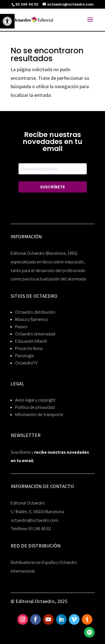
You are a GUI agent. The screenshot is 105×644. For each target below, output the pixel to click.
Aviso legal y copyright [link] (35, 400)
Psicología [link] (24, 356)
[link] (7, 21)
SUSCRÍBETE (53, 187)
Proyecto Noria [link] (29, 348)
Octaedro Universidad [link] (35, 334)
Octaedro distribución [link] (35, 312)
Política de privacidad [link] (35, 407)
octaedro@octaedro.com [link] (34, 520)
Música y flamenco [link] (32, 319)
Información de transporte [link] (39, 414)
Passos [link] (21, 327)
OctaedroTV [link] (26, 363)
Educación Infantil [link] (31, 341)
